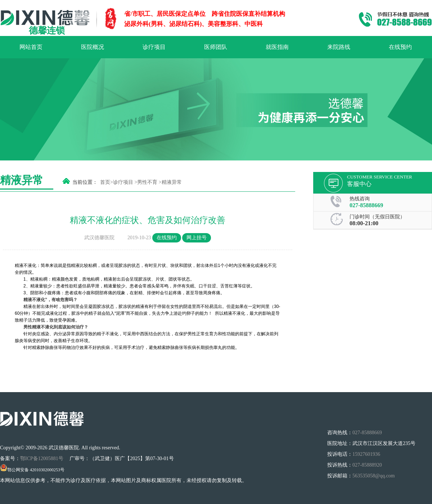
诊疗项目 (154, 47)
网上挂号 (197, 238)
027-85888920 (367, 465)
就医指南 (277, 47)
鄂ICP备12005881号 (42, 458)
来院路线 (339, 47)
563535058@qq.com (374, 476)
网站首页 (31, 47)
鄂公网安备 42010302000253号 (32, 470)
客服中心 (359, 184)
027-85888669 (366, 205)
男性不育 (147, 182)
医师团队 (216, 47)
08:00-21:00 (364, 223)
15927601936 (366, 454)
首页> (107, 182)
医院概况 (93, 47)
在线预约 (400, 47)
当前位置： (85, 182)
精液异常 (172, 182)
